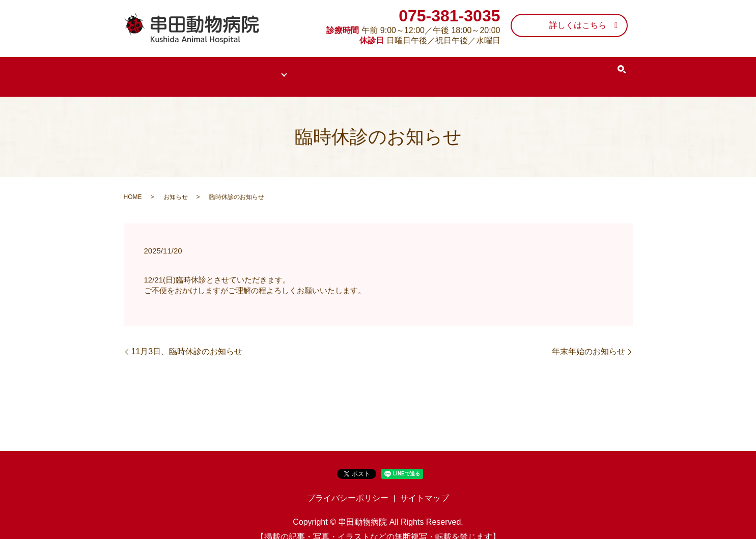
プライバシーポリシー (348, 485)
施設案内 (503, 69)
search (614, 70)
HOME (147, 69)
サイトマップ (425, 485)
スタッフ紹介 (442, 69)
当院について (257, 69)
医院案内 (197, 69)
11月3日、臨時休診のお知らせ (187, 338)
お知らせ (176, 184)
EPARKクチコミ (568, 69)
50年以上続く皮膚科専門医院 (350, 69)
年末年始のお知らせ (589, 338)
